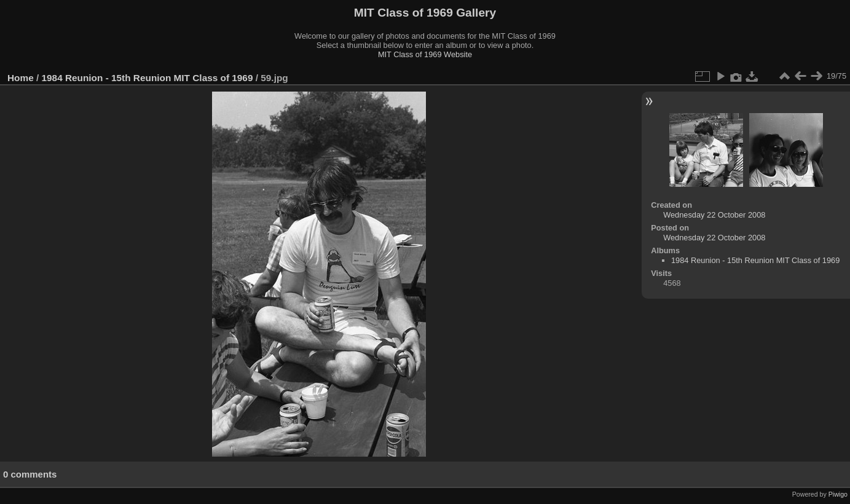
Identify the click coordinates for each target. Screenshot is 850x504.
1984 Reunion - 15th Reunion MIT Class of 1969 (148, 78)
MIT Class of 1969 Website (425, 54)
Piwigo (838, 494)
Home (21, 78)
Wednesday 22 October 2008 (714, 215)
